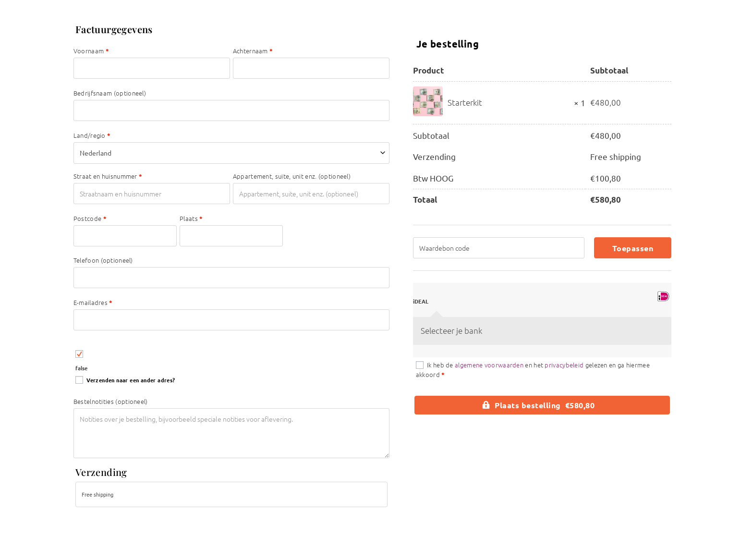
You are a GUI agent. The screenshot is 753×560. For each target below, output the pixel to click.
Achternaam (253, 51)
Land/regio (92, 135)
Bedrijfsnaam (110, 93)
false (81, 368)
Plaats (191, 218)
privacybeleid (564, 365)
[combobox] (231, 153)
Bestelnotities (111, 401)
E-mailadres (93, 302)
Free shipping (97, 494)
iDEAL (421, 301)
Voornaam (91, 51)
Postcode (90, 218)
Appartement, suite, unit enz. (292, 176)
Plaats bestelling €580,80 (545, 405)
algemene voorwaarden (489, 365)
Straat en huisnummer (108, 176)
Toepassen (633, 248)
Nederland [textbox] (96, 153)
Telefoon (103, 260)
